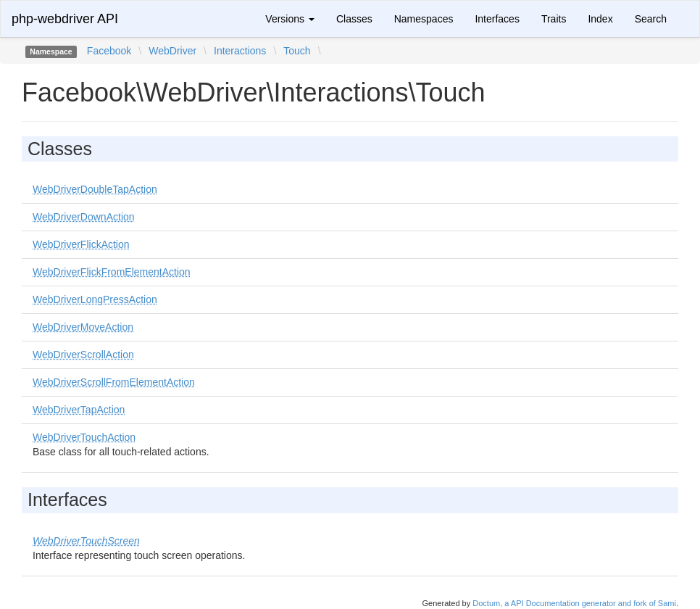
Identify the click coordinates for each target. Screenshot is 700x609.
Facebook (109, 51)
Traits (554, 19)
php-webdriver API (65, 19)
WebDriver (172, 51)
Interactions (240, 51)
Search (651, 19)
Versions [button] (290, 19)
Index (600, 19)
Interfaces (497, 19)
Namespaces (424, 19)
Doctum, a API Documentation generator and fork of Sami (574, 603)
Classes (354, 19)
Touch (297, 51)
